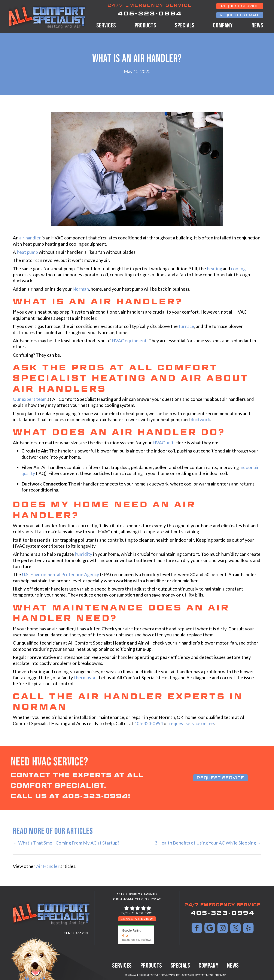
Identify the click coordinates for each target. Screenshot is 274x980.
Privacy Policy (170, 975)
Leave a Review (137, 919)
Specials (185, 26)
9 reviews (142, 913)
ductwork (200, 419)
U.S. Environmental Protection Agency (60, 574)
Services (106, 26)
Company (223, 26)
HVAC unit (163, 443)
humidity (83, 554)
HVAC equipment (129, 340)
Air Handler (48, 866)
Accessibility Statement (197, 975)
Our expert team (30, 399)
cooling (238, 268)
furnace (186, 326)
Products (145, 26)
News (257, 26)
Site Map (220, 975)
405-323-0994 (150, 13)
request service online (191, 723)
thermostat (85, 677)
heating (214, 268)
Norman (81, 289)
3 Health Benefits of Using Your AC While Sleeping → (208, 843)
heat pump (27, 252)
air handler (30, 238)
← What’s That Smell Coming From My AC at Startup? (66, 843)
